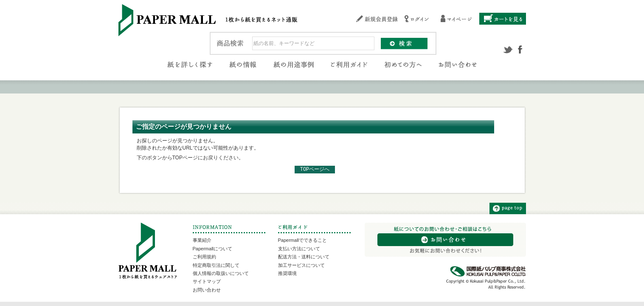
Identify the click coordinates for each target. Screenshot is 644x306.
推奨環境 (287, 273)
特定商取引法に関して (216, 265)
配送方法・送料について (304, 257)
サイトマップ (207, 281)
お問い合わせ (207, 290)
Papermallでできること (303, 240)
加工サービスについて (301, 265)
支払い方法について (299, 249)
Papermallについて (213, 249)
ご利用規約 (204, 257)
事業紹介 (202, 240)
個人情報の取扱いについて (221, 273)
